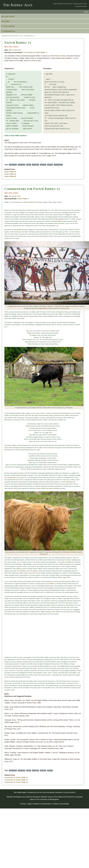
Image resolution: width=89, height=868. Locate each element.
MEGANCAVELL (11, 47)
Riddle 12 (53, 584)
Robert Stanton (60, 56)
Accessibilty (64, 804)
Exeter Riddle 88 (10, 172)
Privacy (23, 804)
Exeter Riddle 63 (10, 174)
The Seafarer (34, 571)
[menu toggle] (44, 12)
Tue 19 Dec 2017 (15, 196)
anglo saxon (13, 165)
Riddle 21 (70, 562)
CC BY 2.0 (43, 554)
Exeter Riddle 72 (18, 42)
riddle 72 (50, 165)
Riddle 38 (60, 221)
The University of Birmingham (48, 799)
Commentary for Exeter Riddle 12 (16, 777)
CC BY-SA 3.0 (64, 308)
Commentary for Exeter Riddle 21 (16, 780)
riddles (29, 165)
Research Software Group (43, 797)
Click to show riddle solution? (16, 136)
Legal (29, 804)
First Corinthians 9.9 (69, 482)
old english (35, 165)
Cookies (55, 804)
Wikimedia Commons (46, 308)
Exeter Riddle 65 (10, 176)
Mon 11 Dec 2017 (15, 50)
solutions (43, 165)
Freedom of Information (42, 804)
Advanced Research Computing (70, 797)
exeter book (21, 165)
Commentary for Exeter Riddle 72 (35, 52)
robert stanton (58, 165)
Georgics (16, 448)
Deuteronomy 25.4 (14, 477)
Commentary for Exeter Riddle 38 (16, 782)
